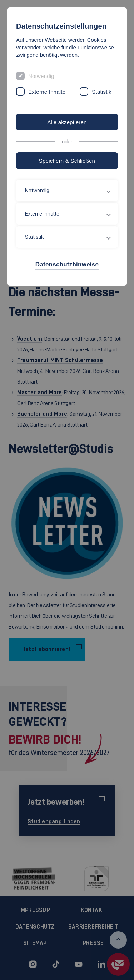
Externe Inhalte (47, 92)
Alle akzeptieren (67, 122)
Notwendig (41, 76)
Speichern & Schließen (67, 161)
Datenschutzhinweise (67, 264)
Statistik (102, 92)
